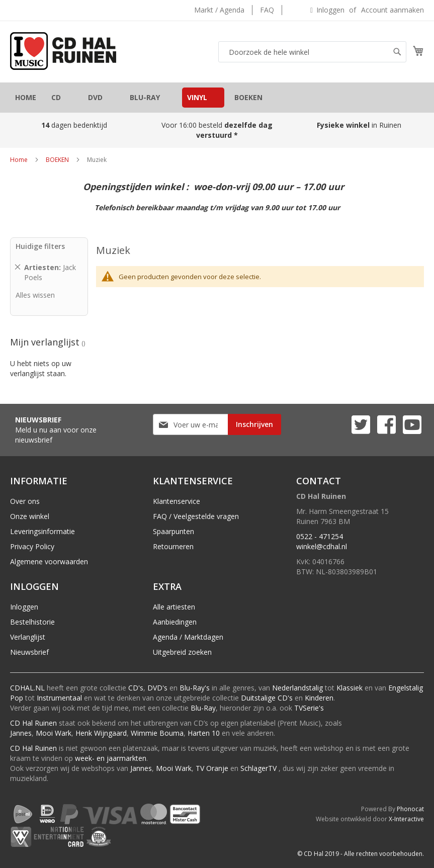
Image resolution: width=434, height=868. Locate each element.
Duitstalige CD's (267, 698)
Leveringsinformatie (42, 531)
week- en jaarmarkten (111, 758)
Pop (17, 698)
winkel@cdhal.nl (322, 546)
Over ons (25, 501)
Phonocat (410, 809)
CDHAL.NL (27, 688)
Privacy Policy (32, 546)
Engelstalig (406, 688)
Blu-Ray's (195, 688)
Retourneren (173, 546)
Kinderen (319, 698)
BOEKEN (57, 160)
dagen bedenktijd (74, 125)
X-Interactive (406, 819)
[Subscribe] (254, 424)
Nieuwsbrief (29, 652)
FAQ (267, 10)
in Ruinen (360, 125)
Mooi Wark (54, 733)
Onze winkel (30, 516)
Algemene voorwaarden (49, 561)
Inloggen (330, 10)
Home (19, 160)
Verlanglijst (28, 637)
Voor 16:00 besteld (217, 130)
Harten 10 (204, 733)
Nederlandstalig (297, 688)
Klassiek (350, 688)
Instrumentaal (59, 698)
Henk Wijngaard (101, 733)
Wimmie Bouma (157, 733)
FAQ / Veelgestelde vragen (196, 516)
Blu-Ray (203, 708)
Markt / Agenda (219, 10)
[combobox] (312, 52)
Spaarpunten (173, 531)
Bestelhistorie (32, 622)
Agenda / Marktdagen (188, 637)
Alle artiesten (174, 607)
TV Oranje (212, 768)
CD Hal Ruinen (33, 723)
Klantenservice (177, 501)
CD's (136, 688)
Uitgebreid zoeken (182, 652)
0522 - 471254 (320, 536)
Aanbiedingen (175, 622)
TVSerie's (309, 708)
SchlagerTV (258, 768)
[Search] (397, 52)
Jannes (21, 733)
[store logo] (63, 51)
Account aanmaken (393, 10)
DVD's (157, 688)
